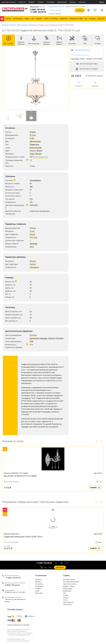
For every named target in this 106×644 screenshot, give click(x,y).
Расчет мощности (40, 157)
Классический (36, 148)
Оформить (60, 567)
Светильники (22, 25)
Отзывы (41, 2)
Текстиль (33, 237)
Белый (39, 151)
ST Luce (33, 135)
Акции (37, 591)
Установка (50, 2)
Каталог (2, 19)
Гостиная (60, 338)
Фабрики (38, 582)
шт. (44, 567)
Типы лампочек (68, 602)
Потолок (33, 335)
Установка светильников (71, 582)
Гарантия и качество (70, 584)
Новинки (38, 588)
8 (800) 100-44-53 (38, 10)
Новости (66, 598)
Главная (5, 25)
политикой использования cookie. (19, 635)
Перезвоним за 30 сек (56, 6)
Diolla (32, 138)
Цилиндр (33, 244)
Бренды (73, 2)
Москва (42, 7)
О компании (41, 575)
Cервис (66, 575)
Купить (95, 488)
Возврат (32, 2)
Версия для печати (82, 50)
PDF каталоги (67, 604)
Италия (33, 132)
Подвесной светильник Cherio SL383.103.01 (23, 537)
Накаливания (35, 180)
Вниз (32, 247)
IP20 (31, 341)
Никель (33, 151)
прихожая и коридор (38, 338)
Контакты (82, 2)
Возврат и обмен (69, 586)
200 (31, 187)
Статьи (65, 600)
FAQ (64, 593)
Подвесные (33, 25)
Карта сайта (39, 593)
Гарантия (22, 2)
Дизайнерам (62, 2)
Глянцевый (34, 267)
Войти (102, 2)
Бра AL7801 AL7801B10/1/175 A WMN (20, 476)
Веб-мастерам (68, 588)
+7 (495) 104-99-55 (38, 12)
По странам (39, 584)
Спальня (51, 338)
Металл (38, 154)
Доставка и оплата (9, 2)
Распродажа (39, 586)
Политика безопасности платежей (18, 625)
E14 (31, 199)
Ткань (32, 154)
